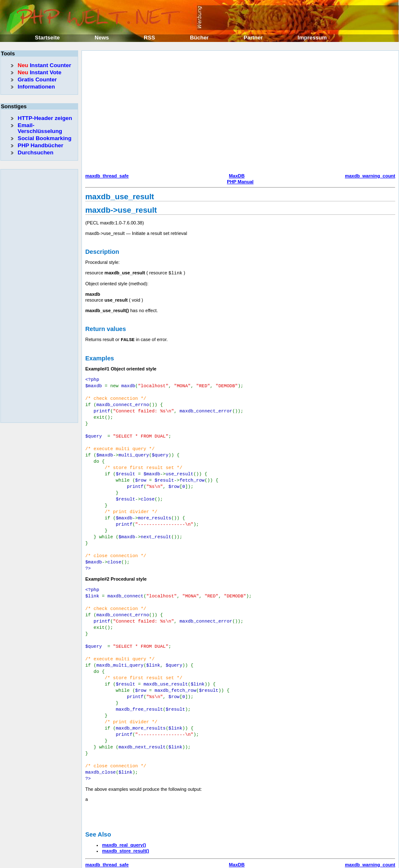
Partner (253, 38)
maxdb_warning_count (370, 176)
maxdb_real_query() (124, 818)
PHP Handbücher (41, 145)
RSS (149, 38)
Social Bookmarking (45, 138)
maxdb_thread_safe (107, 176)
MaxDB (237, 176)
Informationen (36, 87)
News (102, 38)
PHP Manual (240, 182)
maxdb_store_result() (126, 824)
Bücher (199, 38)
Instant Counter (44, 65)
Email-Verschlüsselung (40, 128)
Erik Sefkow (268, 861)
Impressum (312, 38)
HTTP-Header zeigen (45, 118)
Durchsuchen (35, 152)
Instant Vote (39, 72)
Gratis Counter (37, 80)
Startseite (47, 38)
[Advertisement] (204, 113)
